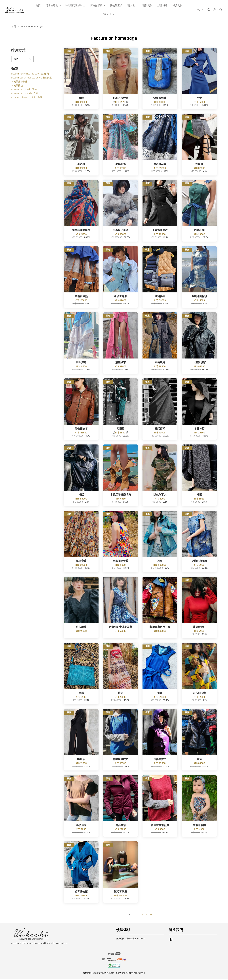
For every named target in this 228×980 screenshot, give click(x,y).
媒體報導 (162, 6)
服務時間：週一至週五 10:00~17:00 (131, 939)
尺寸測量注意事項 (137, 974)
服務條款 (87, 974)
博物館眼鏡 (98, 6)
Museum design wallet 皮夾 (25, 94)
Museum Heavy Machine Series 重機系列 (31, 75)
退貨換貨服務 (122, 974)
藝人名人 (132, 6)
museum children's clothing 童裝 (27, 98)
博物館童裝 (116, 6)
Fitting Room (109, 15)
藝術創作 (147, 6)
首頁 (38, 6)
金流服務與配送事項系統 (103, 974)
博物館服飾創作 (19, 82)
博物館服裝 (53, 6)
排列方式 (18, 51)
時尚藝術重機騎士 (75, 6)
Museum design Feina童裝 (24, 90)
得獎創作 (177, 6)
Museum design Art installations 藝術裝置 (32, 78)
